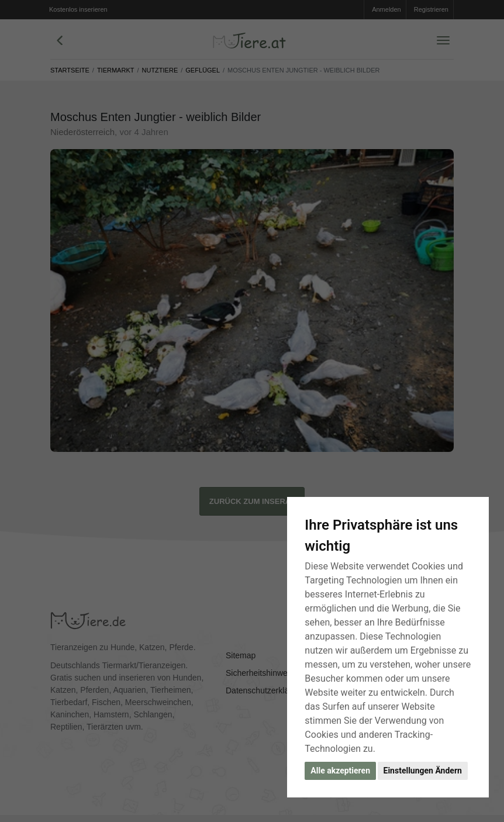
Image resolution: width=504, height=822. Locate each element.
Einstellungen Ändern (423, 771)
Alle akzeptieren (340, 771)
